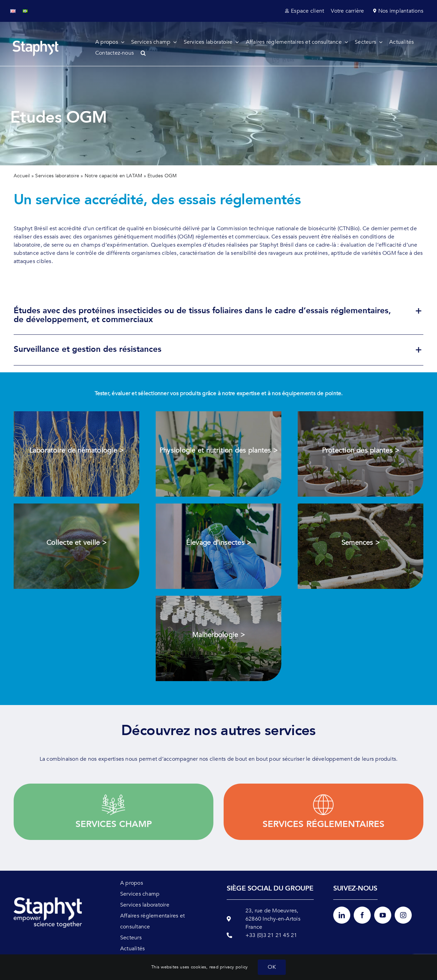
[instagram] (403, 915)
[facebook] (362, 915)
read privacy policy (229, 967)
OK (272, 967)
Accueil (22, 176)
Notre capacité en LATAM (114, 176)
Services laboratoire (57, 176)
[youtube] (383, 915)
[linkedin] (342, 915)
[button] (147, 53)
